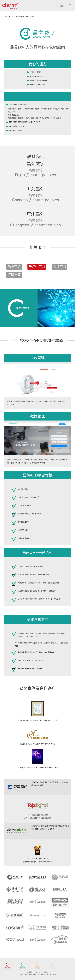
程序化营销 (30, 17)
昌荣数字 (22, 968)
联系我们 (30, 972)
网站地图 (45, 972)
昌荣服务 (20, 17)
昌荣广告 (8, 968)
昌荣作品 (37, 972)
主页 (14, 17)
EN (70, 5)
